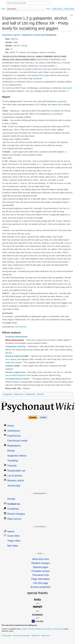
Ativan (17, 237)
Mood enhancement (15, 340)
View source (58, 9)
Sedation (9, 366)
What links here (41, 559)
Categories (8, 394)
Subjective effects (17, 456)
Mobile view (46, 636)
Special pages (41, 567)
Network (11, 532)
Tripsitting (13, 461)
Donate (33, 417)
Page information (41, 579)
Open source (14, 519)
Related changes (41, 563)
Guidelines (13, 509)
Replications (14, 446)
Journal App (14, 486)
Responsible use (16, 471)
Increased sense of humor (18, 379)
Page (3, 9)
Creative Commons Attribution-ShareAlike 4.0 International (42, 629)
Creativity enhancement (16, 337)
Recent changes (16, 514)
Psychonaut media (17, 441)
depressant (67, 88)
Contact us (14, 504)
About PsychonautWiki (21, 636)
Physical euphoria (14, 356)
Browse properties (41, 587)
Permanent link (41, 575)
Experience (19, 394)
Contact (43, 417)
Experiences (14, 436)
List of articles (15, 476)
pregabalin (62, 101)
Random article (16, 481)
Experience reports (11, 35)
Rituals (11, 451)
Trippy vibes (14, 541)
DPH (4, 234)
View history (69, 9)
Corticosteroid (20, 327)
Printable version (41, 571)
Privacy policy (7, 636)
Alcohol (37, 35)
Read (48, 9)
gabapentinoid (38, 75)
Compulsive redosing (15, 346)
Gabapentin (27, 35)
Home (11, 426)
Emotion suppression (15, 372)
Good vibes (14, 536)
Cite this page (41, 583)
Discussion (12, 9)
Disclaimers (35, 636)
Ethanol (40, 394)
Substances (14, 431)
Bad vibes (13, 546)
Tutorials (12, 466)
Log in (3, 402)
